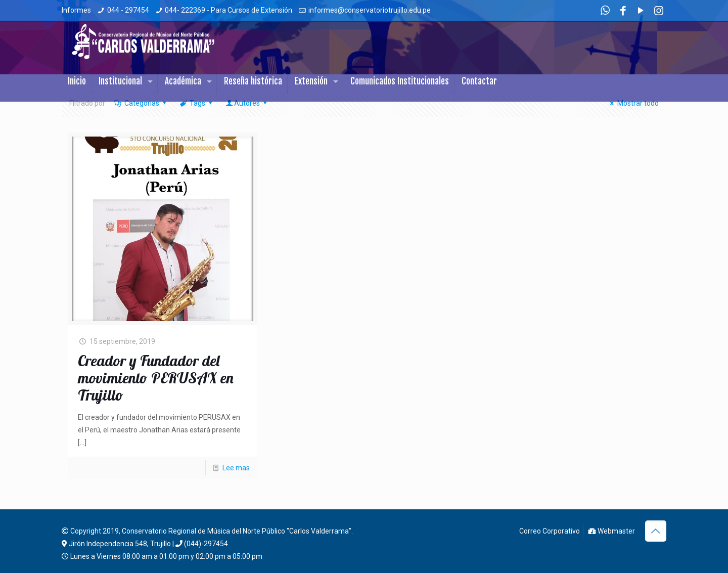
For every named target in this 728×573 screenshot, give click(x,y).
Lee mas (236, 468)
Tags (196, 103)
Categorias (141, 103)
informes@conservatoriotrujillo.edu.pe (370, 10)
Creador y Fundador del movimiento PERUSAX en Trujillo (156, 378)
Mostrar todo (633, 103)
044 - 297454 (128, 10)
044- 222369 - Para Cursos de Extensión (229, 10)
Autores (247, 103)
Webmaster (611, 531)
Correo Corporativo (549, 531)
